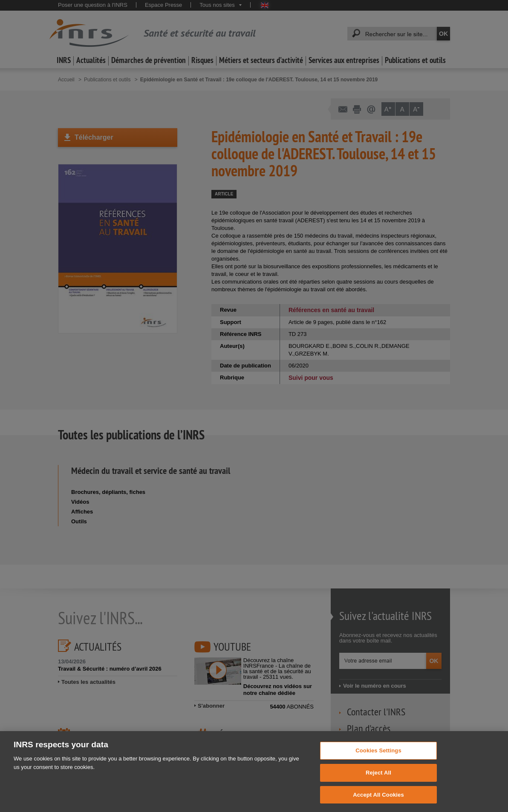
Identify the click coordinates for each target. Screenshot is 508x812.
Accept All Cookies (378, 797)
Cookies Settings (378, 753)
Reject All (378, 775)
